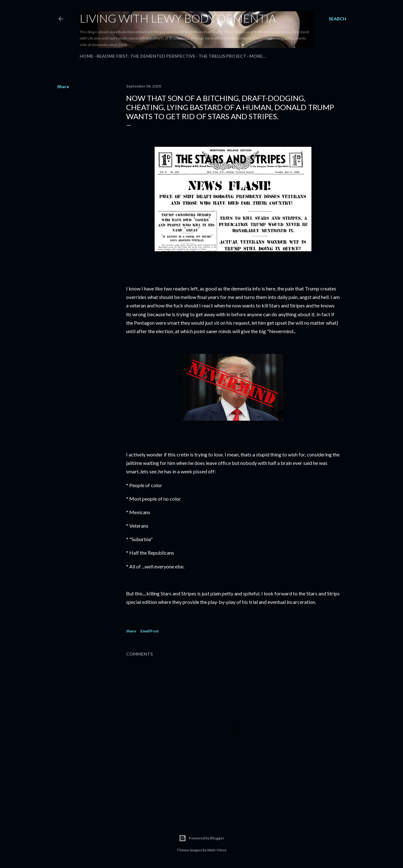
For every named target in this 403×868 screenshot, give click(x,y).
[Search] (337, 19)
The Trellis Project (222, 56)
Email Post (150, 631)
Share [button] (63, 86)
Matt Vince (217, 850)
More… (258, 56)
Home (87, 56)
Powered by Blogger (201, 838)
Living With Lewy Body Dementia (178, 18)
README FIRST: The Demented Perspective (146, 56)
